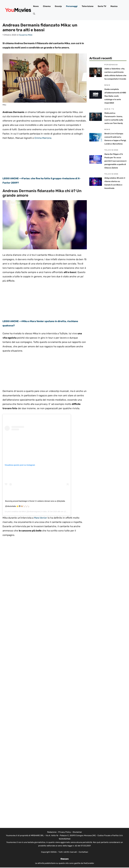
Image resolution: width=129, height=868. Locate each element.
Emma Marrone (43, 138)
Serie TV (102, 6)
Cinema (47, 6)
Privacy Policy (65, 832)
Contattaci (83, 852)
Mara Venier (41, 518)
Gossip (58, 6)
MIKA (24, 512)
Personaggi (72, 6)
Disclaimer (77, 832)
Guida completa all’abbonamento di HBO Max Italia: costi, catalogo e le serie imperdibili (115, 96)
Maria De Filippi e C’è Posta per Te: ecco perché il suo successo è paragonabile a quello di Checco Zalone (115, 161)
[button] (34, 14)
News (36, 6)
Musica (114, 6)
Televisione (88, 6)
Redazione (52, 832)
